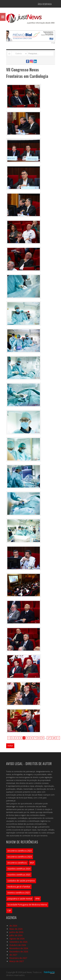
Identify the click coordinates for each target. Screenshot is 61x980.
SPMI (37, 899)
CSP (9, 911)
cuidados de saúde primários (21, 881)
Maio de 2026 (16, 929)
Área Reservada (45, 4)
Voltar (10, 746)
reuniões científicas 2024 (19, 869)
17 (49, 738)
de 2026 (13, 926)
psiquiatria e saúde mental (20, 899)
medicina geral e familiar (19, 887)
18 (54, 738)
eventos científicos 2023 (19, 893)
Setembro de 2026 (18, 942)
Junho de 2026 (16, 932)
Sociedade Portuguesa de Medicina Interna (27, 905)
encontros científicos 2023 (20, 851)
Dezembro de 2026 (19, 952)
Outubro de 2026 (18, 945)
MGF (32, 863)
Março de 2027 (17, 961)
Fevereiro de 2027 (18, 958)
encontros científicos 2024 (20, 857)
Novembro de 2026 (19, 948)
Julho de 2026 (16, 935)
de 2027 (13, 955)
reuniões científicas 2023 (19, 875)
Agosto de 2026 (17, 939)
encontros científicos (17, 863)
